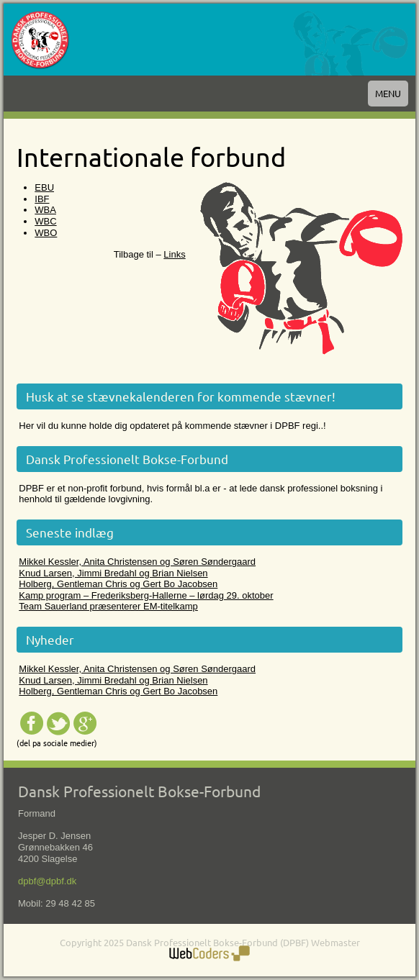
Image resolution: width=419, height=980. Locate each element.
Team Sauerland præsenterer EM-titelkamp (108, 606)
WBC (45, 221)
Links (174, 254)
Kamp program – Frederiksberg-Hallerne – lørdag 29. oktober (146, 595)
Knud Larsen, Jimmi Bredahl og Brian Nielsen (113, 573)
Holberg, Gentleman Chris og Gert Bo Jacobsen (118, 584)
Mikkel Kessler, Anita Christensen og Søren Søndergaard (137, 562)
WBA (45, 210)
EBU (44, 187)
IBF (42, 199)
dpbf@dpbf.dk (47, 881)
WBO (46, 233)
